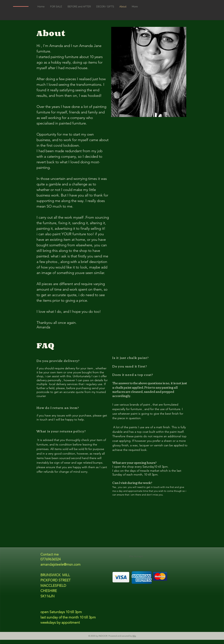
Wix (134, 636)
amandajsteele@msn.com (60, 564)
